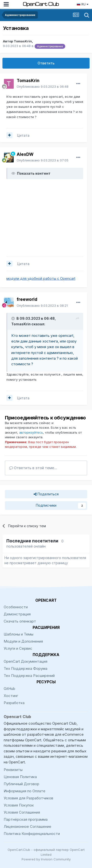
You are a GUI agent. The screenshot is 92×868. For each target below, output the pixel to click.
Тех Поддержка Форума (26, 668)
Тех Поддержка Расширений (29, 676)
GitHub (9, 689)
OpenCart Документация (26, 661)
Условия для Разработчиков (28, 798)
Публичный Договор (21, 784)
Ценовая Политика (20, 777)
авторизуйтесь (31, 432)
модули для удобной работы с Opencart (41, 278)
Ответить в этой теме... (33, 468)
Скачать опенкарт (20, 621)
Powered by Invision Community (46, 859)
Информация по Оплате (25, 791)
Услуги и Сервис (18, 648)
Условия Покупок (19, 805)
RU (82, 4)
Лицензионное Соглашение (27, 826)
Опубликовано (43, 86)
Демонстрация (17, 614)
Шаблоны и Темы (19, 634)
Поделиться (46, 494)
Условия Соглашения (22, 812)
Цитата (23, 135)
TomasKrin (23, 41)
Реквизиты (13, 770)
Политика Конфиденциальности (32, 834)
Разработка (14, 703)
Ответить (46, 63)
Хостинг (11, 696)
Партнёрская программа (26, 819)
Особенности (16, 607)
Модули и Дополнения (23, 641)
